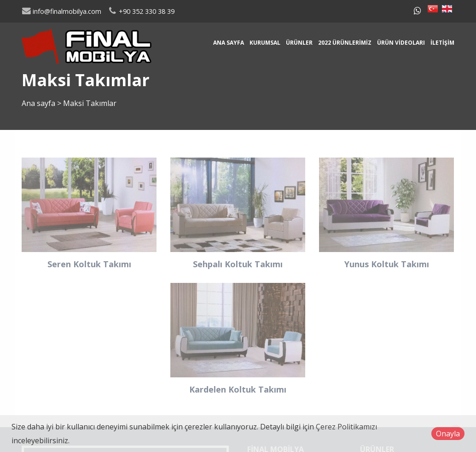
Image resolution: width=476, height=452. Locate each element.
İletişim (442, 43)
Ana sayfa (229, 43)
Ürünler (299, 43)
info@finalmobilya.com (61, 11)
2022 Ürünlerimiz (345, 43)
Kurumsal (265, 43)
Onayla (448, 434)
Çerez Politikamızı (346, 427)
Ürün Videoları (401, 43)
